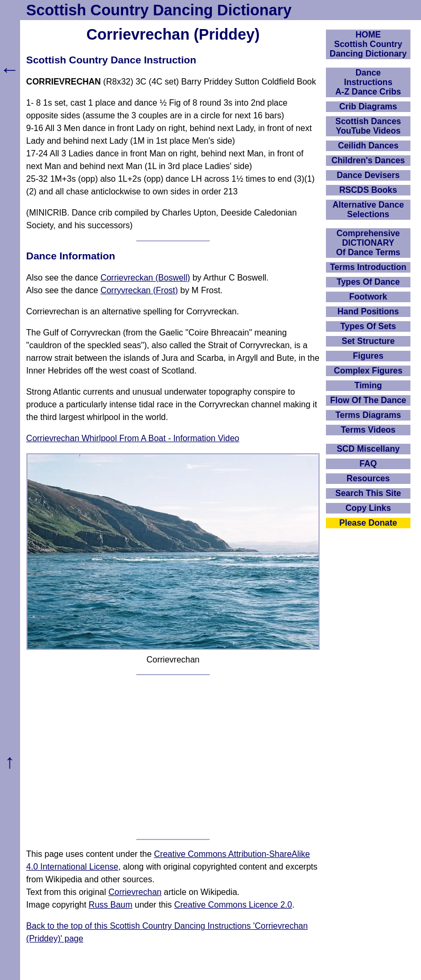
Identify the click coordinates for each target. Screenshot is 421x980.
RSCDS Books (368, 190)
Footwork (368, 297)
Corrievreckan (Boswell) (145, 278)
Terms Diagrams (368, 415)
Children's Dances (368, 160)
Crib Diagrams (368, 106)
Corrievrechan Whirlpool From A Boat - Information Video (133, 438)
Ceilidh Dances (368, 146)
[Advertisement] (173, 757)
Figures (368, 356)
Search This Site (368, 493)
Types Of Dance (368, 282)
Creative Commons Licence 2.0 (233, 905)
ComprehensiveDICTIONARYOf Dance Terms (368, 243)
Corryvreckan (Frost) (139, 290)
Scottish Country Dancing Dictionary (159, 10)
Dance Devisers (368, 175)
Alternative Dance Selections (368, 209)
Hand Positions (368, 311)
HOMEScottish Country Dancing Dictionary (368, 44)
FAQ (368, 464)
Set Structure (368, 341)
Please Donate (368, 523)
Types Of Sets (368, 326)
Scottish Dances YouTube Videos (368, 126)
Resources (368, 478)
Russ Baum (111, 905)
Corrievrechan (135, 892)
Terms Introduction (368, 267)
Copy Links (368, 508)
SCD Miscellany (368, 449)
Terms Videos (368, 430)
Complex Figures (368, 371)
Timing (368, 385)
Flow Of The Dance (368, 400)
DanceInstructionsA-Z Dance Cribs (368, 82)
